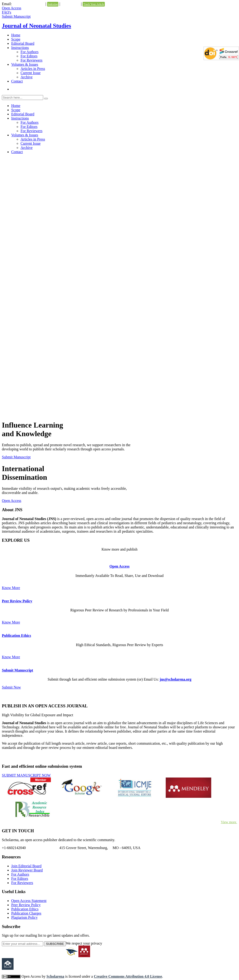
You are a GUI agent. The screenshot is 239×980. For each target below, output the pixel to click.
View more (229, 822)
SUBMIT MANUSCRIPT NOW (26, 775)
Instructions (20, 48)
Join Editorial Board (26, 866)
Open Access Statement (29, 901)
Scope (16, 39)
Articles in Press (33, 69)
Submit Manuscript (16, 16)
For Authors (30, 52)
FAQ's (7, 12)
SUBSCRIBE (55, 944)
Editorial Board (23, 43)
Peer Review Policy (17, 601)
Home (16, 35)
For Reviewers (32, 60)
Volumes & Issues (25, 64)
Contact (17, 81)
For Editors (29, 56)
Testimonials (70, 4)
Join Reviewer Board (27, 870)
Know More (11, 588)
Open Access (12, 8)
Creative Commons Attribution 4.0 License (128, 976)
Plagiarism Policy (24, 917)
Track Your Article (94, 4)
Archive (27, 77)
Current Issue (31, 73)
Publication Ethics (16, 636)
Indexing (53, 4)
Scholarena (55, 976)
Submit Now (11, 687)
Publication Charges (26, 913)
